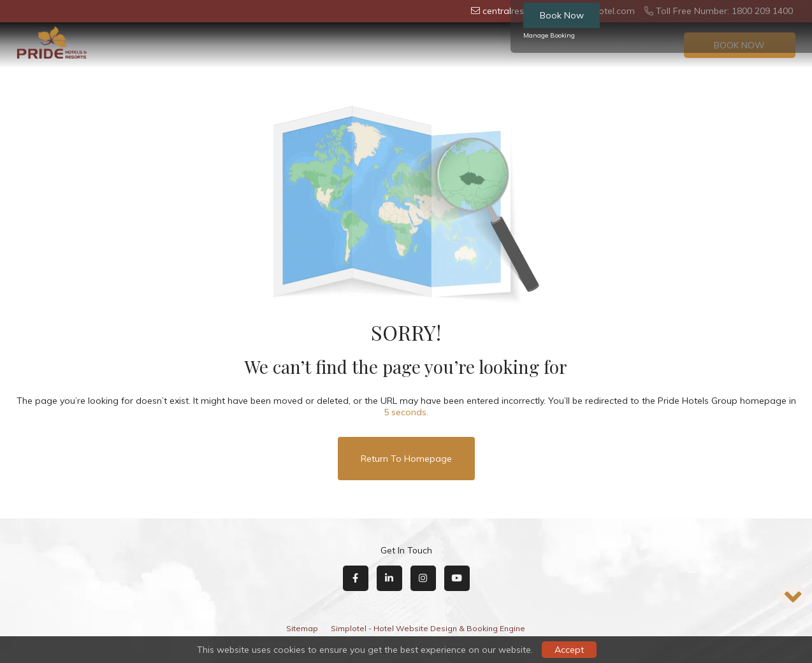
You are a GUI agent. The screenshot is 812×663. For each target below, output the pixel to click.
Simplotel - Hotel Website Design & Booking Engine (428, 628)
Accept (569, 650)
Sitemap (302, 628)
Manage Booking (549, 35)
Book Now (562, 15)
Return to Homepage (406, 459)
